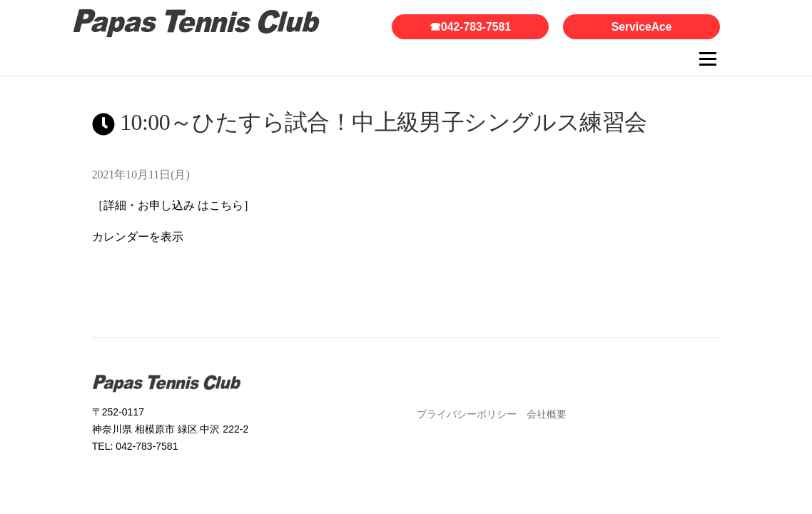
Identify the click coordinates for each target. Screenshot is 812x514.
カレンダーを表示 (138, 237)
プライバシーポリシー (467, 414)
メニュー (707, 59)
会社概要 (547, 414)
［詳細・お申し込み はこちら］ (173, 205)
